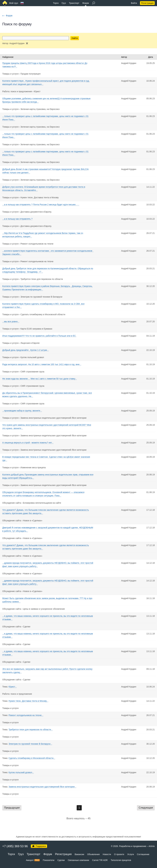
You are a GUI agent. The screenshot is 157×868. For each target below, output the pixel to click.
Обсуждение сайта (12, 503)
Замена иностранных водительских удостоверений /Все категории (53, 418)
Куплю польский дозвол (32, 357)
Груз (64, 3)
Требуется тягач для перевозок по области (42, 279)
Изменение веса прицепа (33, 468)
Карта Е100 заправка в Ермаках (36, 329)
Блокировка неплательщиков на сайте (42, 503)
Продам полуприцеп (30, 74)
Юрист (37, 91)
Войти (134, 3)
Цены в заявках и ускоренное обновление (44, 609)
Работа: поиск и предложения (17, 91)
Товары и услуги (10, 74)
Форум (86, 3)
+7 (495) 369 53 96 (15, 846)
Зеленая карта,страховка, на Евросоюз (40, 109)
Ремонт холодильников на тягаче (37, 244)
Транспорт (74, 3)
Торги (56, 3)
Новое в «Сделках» (33, 521)
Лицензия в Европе (30, 343)
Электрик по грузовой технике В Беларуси (41, 297)
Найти (75, 38)
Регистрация (147, 3)
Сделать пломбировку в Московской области (43, 314)
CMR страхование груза (32, 372)
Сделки (27, 627)
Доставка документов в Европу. (36, 212)
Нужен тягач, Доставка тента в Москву (39, 197)
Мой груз (14, 3)
